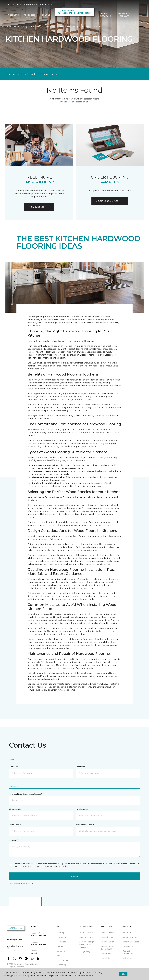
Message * (13, 840)
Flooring (24, 27)
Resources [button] (30, 15)
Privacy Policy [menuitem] (129, 958)
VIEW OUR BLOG (39, 207)
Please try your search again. (75, 102)
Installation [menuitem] (106, 958)
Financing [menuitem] (61, 965)
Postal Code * (15, 825)
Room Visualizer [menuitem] (86, 933)
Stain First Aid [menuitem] (107, 937)
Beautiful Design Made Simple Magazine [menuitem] (86, 944)
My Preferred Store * (85, 825)
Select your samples (110, 201)
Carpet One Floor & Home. (25, 964)
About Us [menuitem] (127, 933)
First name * (14, 767)
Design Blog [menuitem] (84, 952)
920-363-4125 (46, 4)
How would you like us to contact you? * (26, 794)
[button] (136, 15)
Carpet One (11, 27)
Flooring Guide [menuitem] (108, 942)
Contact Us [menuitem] (128, 946)
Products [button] (13, 15)
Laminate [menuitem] (61, 951)
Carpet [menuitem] (60, 946)
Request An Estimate (124, 15)
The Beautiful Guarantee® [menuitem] (107, 948)
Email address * (83, 809)
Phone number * (16, 809)
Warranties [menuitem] (106, 954)
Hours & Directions (105, 15)
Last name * (81, 767)
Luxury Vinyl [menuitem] (62, 937)
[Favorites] (139, 15)
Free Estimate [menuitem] (63, 960)
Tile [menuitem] (59, 956)
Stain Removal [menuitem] (107, 933)
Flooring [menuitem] (61, 933)
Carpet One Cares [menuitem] (131, 942)
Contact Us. (54, 74)
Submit (74, 876)
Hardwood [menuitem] (62, 942)
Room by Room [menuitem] (130, 937)
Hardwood (36, 27)
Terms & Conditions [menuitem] (128, 952)
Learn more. (87, 975)
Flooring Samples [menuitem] (87, 937)
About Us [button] (45, 15)
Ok (123, 974)
